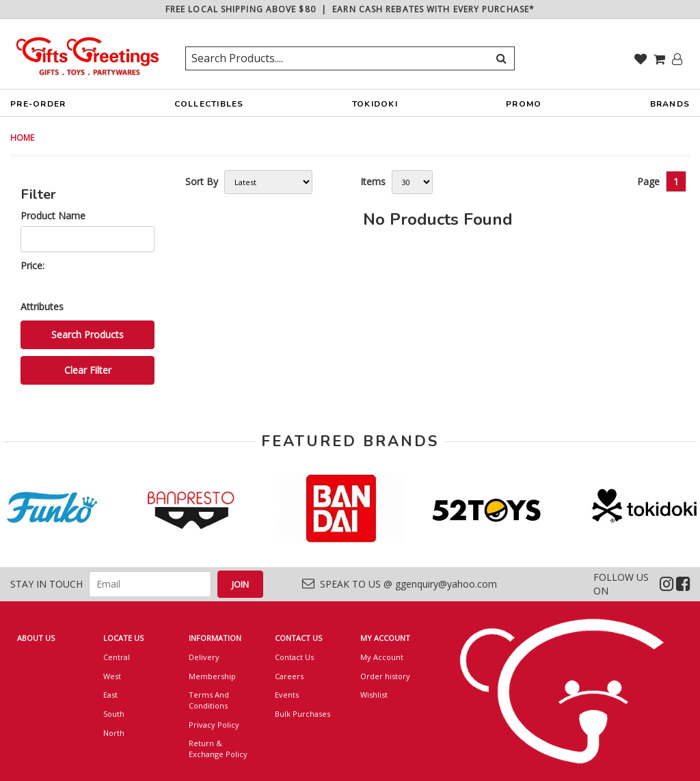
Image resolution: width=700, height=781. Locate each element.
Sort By (202, 181)
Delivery (204, 657)
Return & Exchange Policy (218, 749)
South (114, 714)
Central (117, 657)
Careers (289, 676)
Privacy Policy (214, 725)
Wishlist (374, 695)
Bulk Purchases (302, 714)
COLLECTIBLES (209, 107)
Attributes (42, 306)
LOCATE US (123, 638)
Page (648, 181)
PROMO (524, 104)
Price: (32, 265)
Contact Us (294, 657)
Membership (212, 676)
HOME (22, 138)
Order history (385, 676)
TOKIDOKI (375, 107)
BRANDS (670, 107)
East (110, 695)
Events (287, 695)
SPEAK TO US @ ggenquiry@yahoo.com (400, 584)
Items (373, 181)
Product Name (53, 216)
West (112, 676)
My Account (382, 657)
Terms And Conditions (209, 700)
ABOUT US (36, 638)
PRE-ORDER (38, 107)
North (114, 733)
